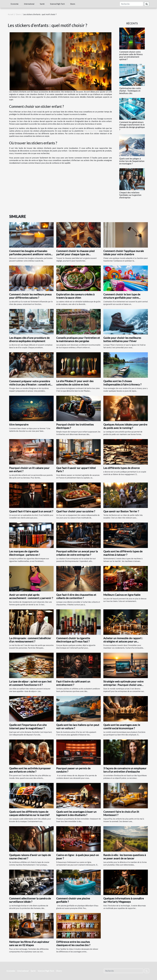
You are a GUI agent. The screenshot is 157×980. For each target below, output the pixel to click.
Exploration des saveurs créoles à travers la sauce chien (75, 296)
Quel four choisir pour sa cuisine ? (76, 511)
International (29, 4)
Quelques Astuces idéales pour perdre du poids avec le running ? (125, 426)
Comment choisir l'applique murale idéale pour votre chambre (124, 253)
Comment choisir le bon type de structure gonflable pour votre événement (122, 298)
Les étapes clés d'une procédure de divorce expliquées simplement (29, 339)
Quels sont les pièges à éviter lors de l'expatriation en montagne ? (132, 161)
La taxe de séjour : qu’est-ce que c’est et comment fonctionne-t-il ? (30, 683)
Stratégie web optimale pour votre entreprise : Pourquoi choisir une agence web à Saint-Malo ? (123, 685)
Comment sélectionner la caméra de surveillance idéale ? (30, 900)
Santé (42, 4)
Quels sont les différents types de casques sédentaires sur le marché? (29, 813)
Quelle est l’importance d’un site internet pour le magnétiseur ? (28, 726)
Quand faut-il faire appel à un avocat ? (31, 511)
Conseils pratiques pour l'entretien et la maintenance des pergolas (78, 339)
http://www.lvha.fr (91, 131)
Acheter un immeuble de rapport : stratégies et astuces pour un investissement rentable (123, 641)
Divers (73, 4)
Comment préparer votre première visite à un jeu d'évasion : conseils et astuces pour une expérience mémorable (30, 386)
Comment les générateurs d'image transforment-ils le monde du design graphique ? (132, 126)
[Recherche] (131, 4)
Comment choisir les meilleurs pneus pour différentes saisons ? (30, 296)
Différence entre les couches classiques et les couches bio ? (73, 943)
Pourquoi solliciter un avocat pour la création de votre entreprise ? (77, 553)
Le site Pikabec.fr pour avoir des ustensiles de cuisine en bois (75, 383)
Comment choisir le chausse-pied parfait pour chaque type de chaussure (75, 254)
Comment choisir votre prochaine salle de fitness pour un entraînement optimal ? (131, 56)
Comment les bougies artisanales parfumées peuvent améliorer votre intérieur (30, 254)
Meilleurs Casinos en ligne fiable (122, 595)
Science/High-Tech (57, 4)
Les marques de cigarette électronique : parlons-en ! (25, 553)
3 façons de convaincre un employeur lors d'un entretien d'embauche (125, 770)
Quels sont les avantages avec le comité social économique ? (122, 726)
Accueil (11, 14)
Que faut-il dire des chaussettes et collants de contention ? (76, 596)
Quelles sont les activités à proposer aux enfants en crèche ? (30, 770)
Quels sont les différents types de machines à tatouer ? (123, 553)
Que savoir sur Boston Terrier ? (121, 511)
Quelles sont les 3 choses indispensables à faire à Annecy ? (122, 383)
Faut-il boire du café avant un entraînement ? (73, 683)
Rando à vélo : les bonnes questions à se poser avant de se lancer (125, 857)
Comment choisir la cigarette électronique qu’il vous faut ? (73, 640)
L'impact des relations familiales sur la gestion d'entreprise (130, 195)
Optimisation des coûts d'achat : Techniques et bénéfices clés (130, 91)
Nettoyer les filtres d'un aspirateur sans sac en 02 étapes (29, 943)
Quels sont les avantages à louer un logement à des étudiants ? (76, 813)
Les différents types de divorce (122, 468)
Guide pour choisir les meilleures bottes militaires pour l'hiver (122, 339)
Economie (15, 4)
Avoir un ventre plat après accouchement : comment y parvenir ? (31, 596)
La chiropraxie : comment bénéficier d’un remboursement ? (30, 640)
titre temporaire (19, 424)
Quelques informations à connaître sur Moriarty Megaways (124, 900)
